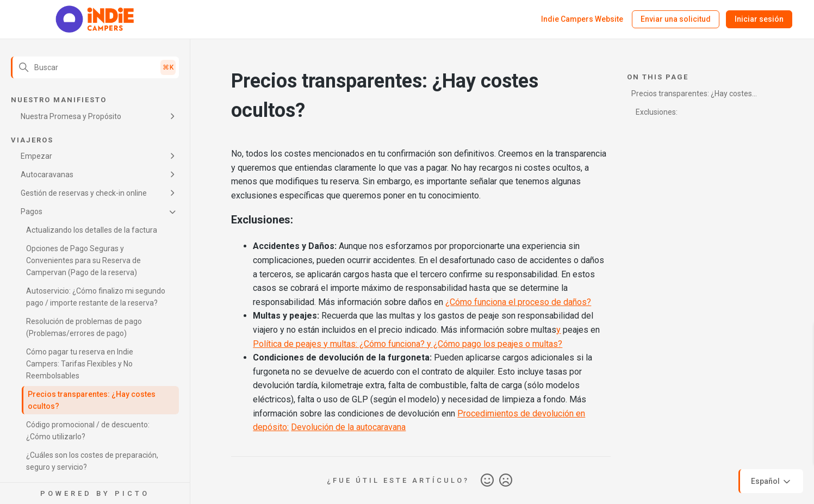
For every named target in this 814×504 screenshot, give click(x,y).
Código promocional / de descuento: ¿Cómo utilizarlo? (88, 431)
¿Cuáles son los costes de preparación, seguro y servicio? (92, 461)
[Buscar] (95, 67)
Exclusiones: (657, 112)
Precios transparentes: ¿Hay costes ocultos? (92, 400)
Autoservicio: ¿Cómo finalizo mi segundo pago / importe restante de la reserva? (96, 297)
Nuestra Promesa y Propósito (71, 116)
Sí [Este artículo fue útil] (487, 481)
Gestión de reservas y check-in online (84, 193)
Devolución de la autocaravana (348, 427)
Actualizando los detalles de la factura (92, 230)
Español (772, 482)
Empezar (36, 156)
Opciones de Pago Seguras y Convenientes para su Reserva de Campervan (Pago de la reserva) (83, 260)
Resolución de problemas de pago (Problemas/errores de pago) (84, 327)
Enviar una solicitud (676, 19)
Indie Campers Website (582, 19)
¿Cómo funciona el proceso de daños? (518, 302)
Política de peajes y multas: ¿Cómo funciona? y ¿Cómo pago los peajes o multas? (408, 344)
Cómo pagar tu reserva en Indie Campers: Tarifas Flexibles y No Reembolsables (80, 364)
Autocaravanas (47, 175)
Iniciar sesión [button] (759, 19)
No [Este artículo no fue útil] (506, 481)
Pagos (32, 211)
